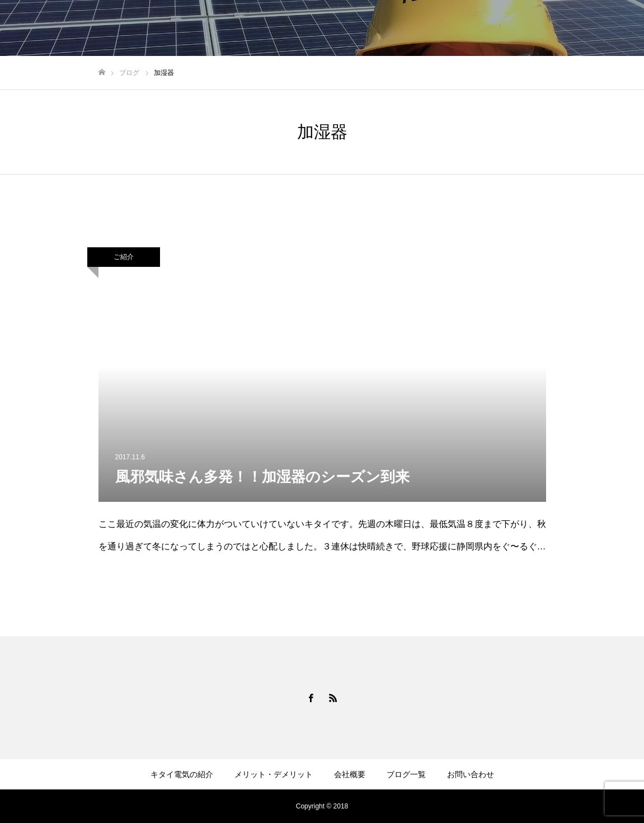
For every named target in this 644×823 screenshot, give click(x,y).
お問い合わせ (471, 774)
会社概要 (350, 774)
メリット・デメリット (274, 774)
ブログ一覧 (406, 774)
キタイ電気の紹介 (182, 774)
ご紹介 (124, 257)
